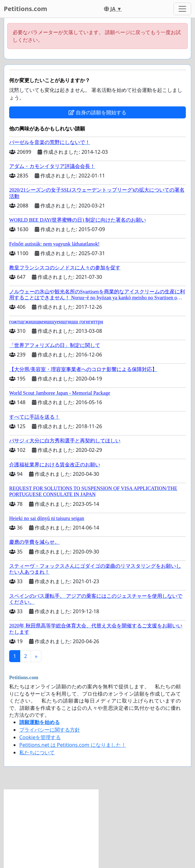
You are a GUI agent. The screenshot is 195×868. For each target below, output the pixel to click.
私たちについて (37, 752)
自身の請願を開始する (97, 112)
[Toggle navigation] (182, 9)
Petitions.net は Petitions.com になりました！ (73, 745)
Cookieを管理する (40, 737)
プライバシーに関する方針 (50, 730)
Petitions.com (25, 9)
